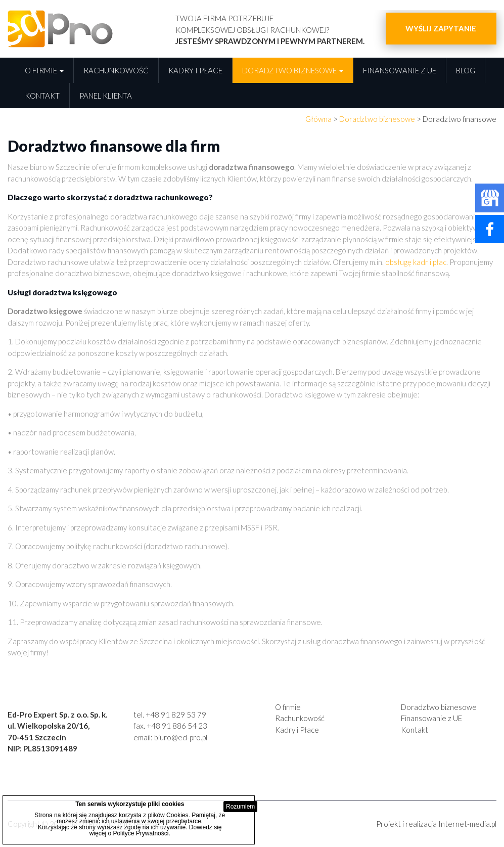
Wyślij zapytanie (441, 28)
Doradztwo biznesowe (293, 70)
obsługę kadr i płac (416, 262)
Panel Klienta (106, 96)
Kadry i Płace (297, 730)
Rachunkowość (116, 70)
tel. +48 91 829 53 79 (170, 715)
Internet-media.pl (467, 824)
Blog (466, 70)
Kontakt (42, 96)
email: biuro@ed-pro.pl (170, 737)
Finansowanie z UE (400, 70)
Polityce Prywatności (141, 833)
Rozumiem (240, 807)
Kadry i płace (195, 70)
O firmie (44, 70)
